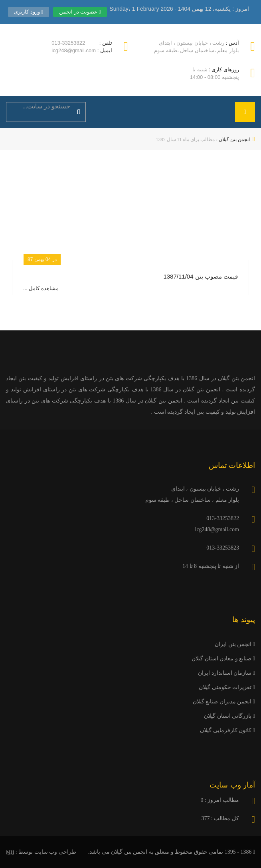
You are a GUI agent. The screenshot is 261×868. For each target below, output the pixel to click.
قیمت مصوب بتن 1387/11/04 (201, 276)
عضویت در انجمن (80, 12)
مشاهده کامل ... (41, 288)
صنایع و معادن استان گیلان (223, 659)
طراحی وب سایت (55, 852)
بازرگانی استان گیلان (229, 716)
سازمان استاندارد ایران (226, 673)
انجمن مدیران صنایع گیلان (224, 702)
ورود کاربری (29, 12)
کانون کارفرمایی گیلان (227, 730)
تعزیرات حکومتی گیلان (227, 687)
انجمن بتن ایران (235, 644)
